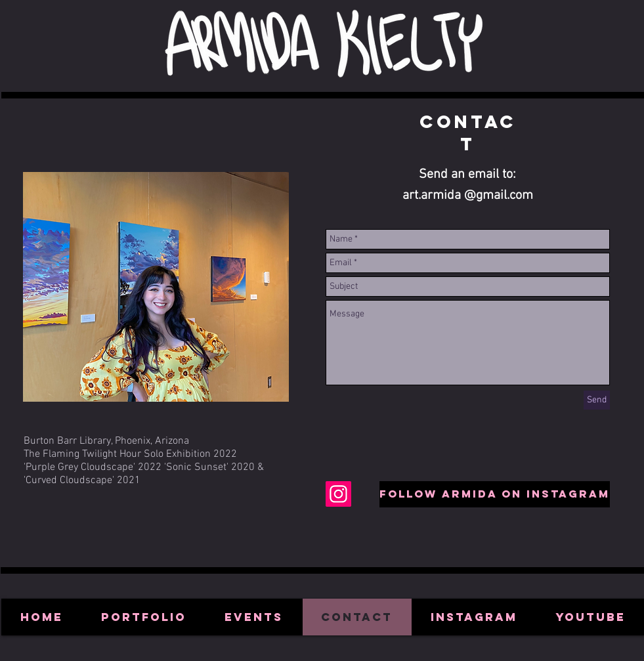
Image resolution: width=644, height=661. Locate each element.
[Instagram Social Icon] (338, 494)
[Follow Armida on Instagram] (495, 494)
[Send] (597, 400)
